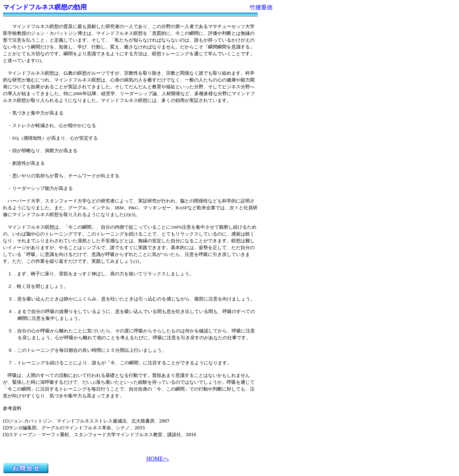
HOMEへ (158, 459)
